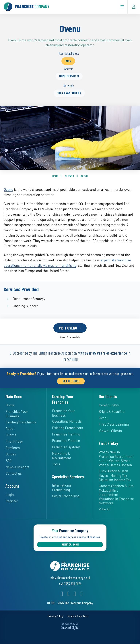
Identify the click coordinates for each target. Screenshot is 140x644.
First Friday (14, 441)
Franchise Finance (66, 441)
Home (55, 176)
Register (12, 501)
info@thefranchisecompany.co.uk (70, 578)
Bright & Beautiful (112, 411)
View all (105, 509)
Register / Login (70, 545)
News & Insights (17, 467)
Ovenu (84, 176)
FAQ (8, 460)
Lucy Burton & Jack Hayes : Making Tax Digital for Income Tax (115, 475)
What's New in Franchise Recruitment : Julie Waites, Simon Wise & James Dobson (116, 458)
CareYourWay (109, 405)
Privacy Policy (55, 616)
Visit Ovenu (68, 328)
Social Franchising (66, 496)
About (10, 428)
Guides (11, 454)
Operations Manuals (67, 421)
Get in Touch (71, 381)
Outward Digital (70, 627)
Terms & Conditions (78, 616)
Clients (69, 176)
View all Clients (110, 431)
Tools (56, 464)
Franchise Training (66, 434)
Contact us (14, 473)
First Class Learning (114, 424)
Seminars (13, 448)
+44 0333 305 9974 (70, 584)
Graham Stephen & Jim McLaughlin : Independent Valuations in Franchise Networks (116, 494)
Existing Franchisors (21, 422)
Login (10, 495)
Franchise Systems (66, 447)
